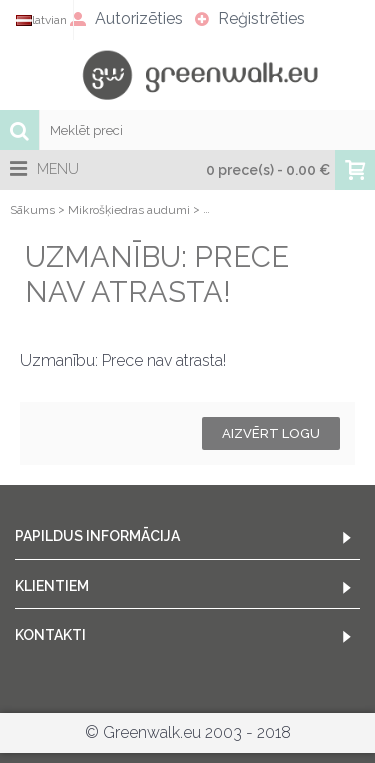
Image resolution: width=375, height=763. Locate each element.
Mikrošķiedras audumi (129, 210)
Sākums (32, 210)
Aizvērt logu (271, 433)
